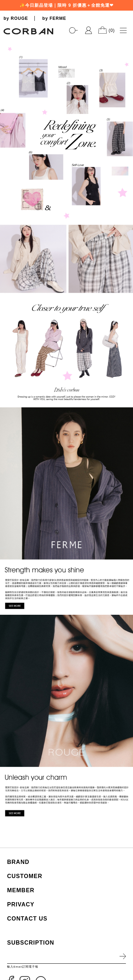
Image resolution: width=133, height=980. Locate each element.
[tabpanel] (66, 39)
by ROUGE (16, 18)
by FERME (54, 18)
